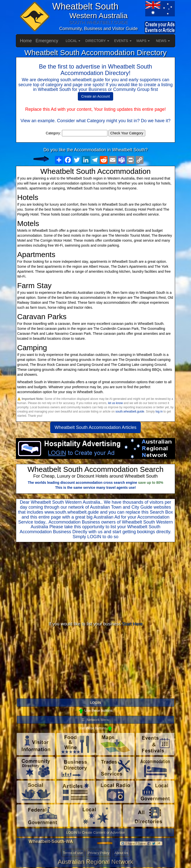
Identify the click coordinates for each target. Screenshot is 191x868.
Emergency (47, 41)
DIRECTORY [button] (97, 41)
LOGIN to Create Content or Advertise (95, 832)
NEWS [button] (163, 41)
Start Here (132, 624)
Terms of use (73, 853)
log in (159, 412)
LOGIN (94, 537)
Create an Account (95, 96)
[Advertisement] (95, 582)
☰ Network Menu (95, 720)
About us (121, 853)
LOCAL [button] (73, 41)
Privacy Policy (99, 853)
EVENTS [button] (123, 41)
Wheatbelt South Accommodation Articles (95, 427)
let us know (115, 403)
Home (26, 41)
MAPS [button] (143, 41)
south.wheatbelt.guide (130, 412)
